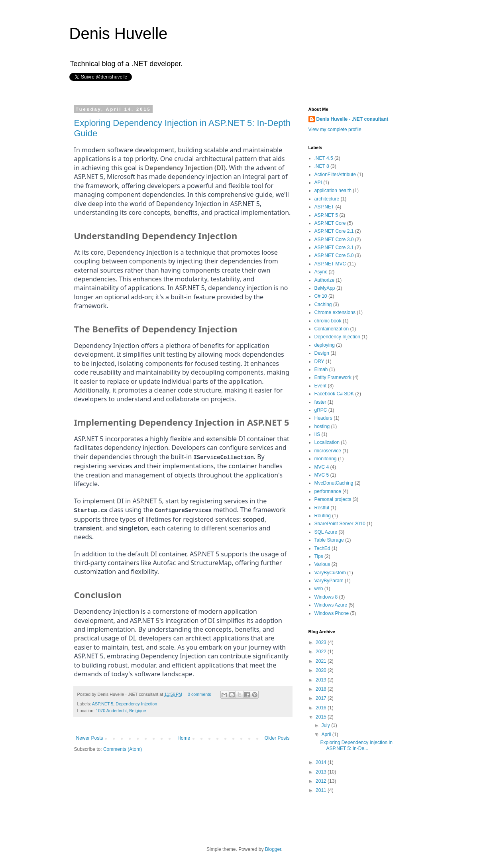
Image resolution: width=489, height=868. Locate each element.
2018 (322, 689)
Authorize (325, 280)
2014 (322, 762)
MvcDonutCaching (334, 483)
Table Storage (329, 540)
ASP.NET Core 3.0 (334, 240)
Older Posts (277, 737)
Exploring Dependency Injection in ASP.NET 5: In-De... (356, 745)
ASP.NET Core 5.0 (334, 255)
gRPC (321, 410)
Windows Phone (332, 613)
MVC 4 (322, 467)
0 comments (199, 693)
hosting (322, 426)
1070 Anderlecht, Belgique (121, 710)
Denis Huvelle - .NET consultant (353, 119)
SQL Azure (326, 532)
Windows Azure (331, 605)
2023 (322, 642)
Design (322, 353)
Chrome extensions (335, 312)
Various (322, 564)
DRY (319, 361)
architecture (327, 199)
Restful (322, 508)
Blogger (273, 849)
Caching (323, 304)
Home (184, 737)
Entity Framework (333, 377)
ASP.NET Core (330, 223)
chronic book (328, 321)
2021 (322, 661)
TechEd (322, 548)
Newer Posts (90, 737)
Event (321, 386)
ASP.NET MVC (330, 264)
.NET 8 (322, 166)
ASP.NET (324, 207)
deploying (325, 345)
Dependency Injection (136, 703)
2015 (322, 717)
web (319, 589)
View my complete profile (335, 130)
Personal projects (333, 499)
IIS (317, 434)
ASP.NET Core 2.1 (334, 231)
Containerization (332, 329)
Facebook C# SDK (334, 394)
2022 (322, 652)
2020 (322, 670)
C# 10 (321, 296)
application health (333, 190)
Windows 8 (326, 597)
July (326, 725)
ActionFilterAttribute (335, 175)
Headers (323, 418)
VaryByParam (329, 581)
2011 (322, 790)
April (327, 734)
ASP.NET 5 (103, 703)
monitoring (326, 459)
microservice (328, 451)
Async (321, 272)
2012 (322, 781)
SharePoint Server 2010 (340, 524)
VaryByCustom (330, 573)
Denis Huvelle (119, 33)
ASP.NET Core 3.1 (334, 247)
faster (320, 402)
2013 (322, 772)
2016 (322, 708)
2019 (322, 680)
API (318, 183)
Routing (323, 516)
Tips (319, 556)
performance (328, 491)
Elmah (321, 369)
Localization (327, 442)
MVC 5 (322, 475)
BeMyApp (325, 288)
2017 (322, 698)
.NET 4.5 (324, 158)
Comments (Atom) (123, 748)
